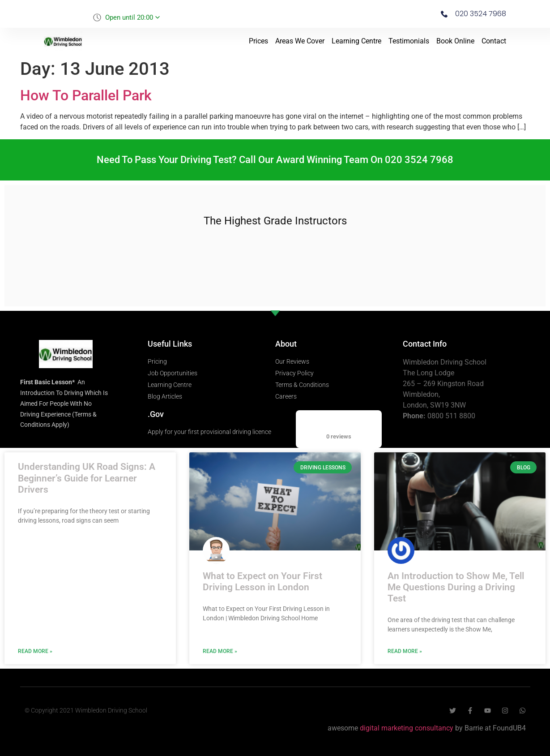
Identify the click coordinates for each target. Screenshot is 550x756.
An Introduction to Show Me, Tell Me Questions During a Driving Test (456, 587)
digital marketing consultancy (407, 728)
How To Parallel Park (86, 95)
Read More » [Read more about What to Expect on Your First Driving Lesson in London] (220, 651)
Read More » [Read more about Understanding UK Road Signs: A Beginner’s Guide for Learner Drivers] (35, 651)
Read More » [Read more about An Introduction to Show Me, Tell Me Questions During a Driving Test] (405, 651)
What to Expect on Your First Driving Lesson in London (262, 582)
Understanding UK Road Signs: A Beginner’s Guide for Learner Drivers (87, 478)
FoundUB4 (509, 728)
